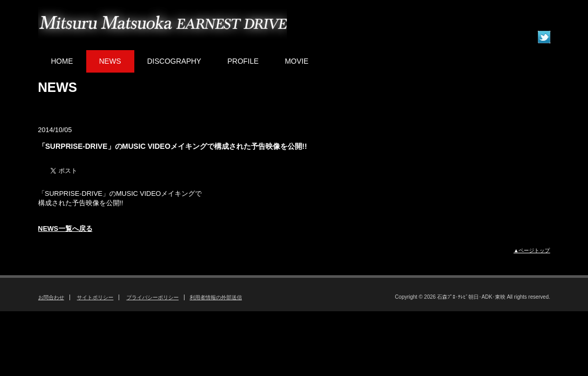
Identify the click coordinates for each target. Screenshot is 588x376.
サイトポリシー (95, 297)
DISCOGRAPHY (174, 61)
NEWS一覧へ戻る (65, 228)
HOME (62, 61)
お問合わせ (51, 297)
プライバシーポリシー (153, 297)
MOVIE (297, 61)
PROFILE (243, 61)
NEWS (110, 61)
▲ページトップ (532, 250)
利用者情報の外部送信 (216, 297)
